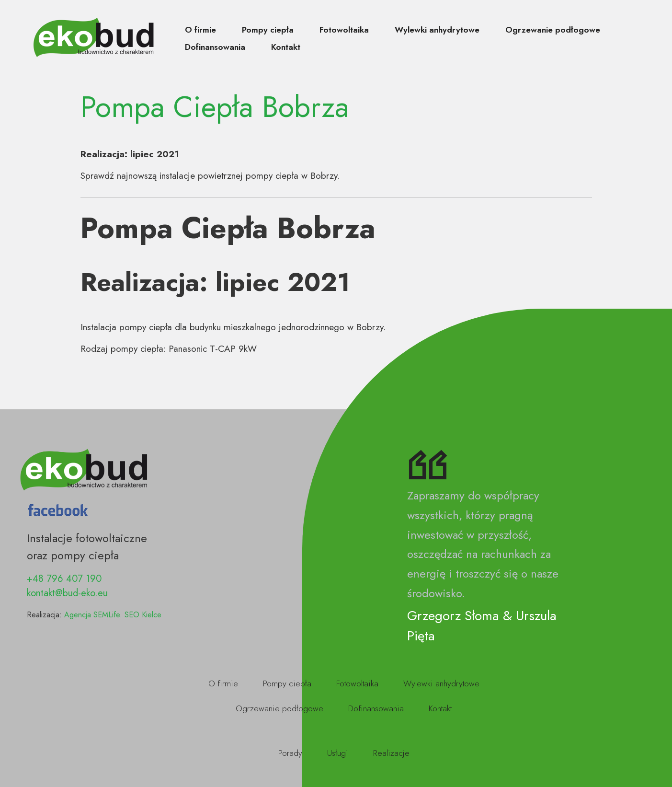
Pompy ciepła (268, 30)
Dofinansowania (215, 47)
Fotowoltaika (344, 30)
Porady (290, 753)
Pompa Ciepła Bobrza (215, 107)
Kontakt (286, 47)
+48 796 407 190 (64, 579)
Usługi (338, 753)
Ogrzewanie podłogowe (553, 30)
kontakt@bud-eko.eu (67, 593)
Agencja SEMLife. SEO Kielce (113, 615)
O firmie (200, 30)
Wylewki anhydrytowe (437, 30)
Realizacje (391, 753)
